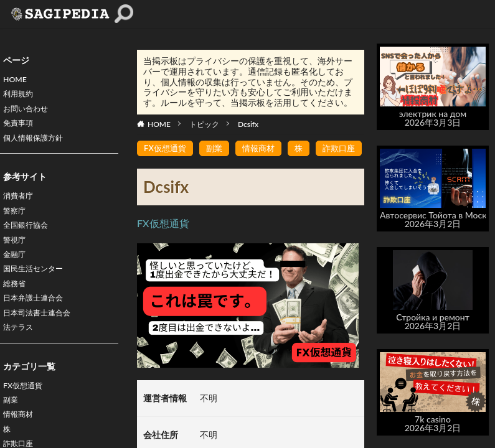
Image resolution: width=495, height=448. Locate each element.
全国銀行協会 (29, 237)
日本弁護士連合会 (38, 318)
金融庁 (16, 270)
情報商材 (264, 148)
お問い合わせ (29, 113)
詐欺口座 (347, 148)
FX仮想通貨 (26, 410)
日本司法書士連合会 (42, 334)
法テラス (21, 351)
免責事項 (21, 129)
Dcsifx (248, 124)
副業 (12, 427)
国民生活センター (38, 286)
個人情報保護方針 (38, 145)
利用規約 (21, 97)
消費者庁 (21, 205)
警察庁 (16, 221)
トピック (204, 124)
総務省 (16, 302)
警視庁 (16, 254)
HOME (16, 81)
